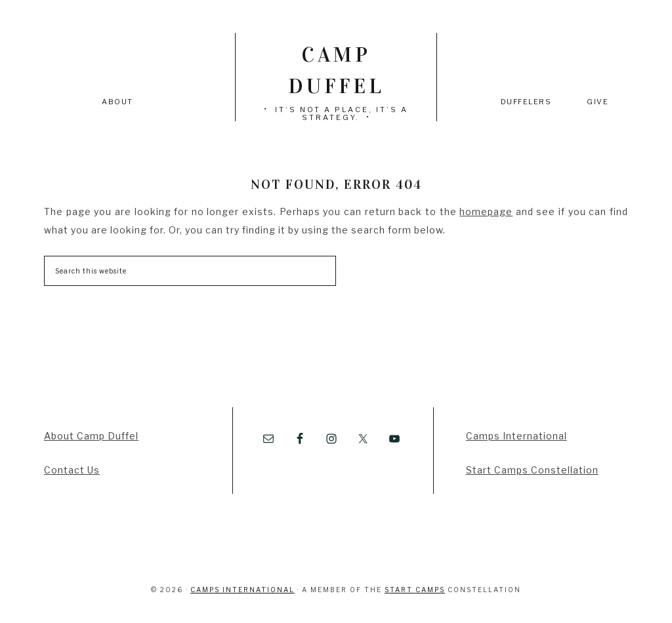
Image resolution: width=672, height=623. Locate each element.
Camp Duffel (336, 70)
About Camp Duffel (91, 436)
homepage (486, 211)
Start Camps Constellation (532, 470)
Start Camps (415, 590)
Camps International (516, 436)
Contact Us (72, 470)
